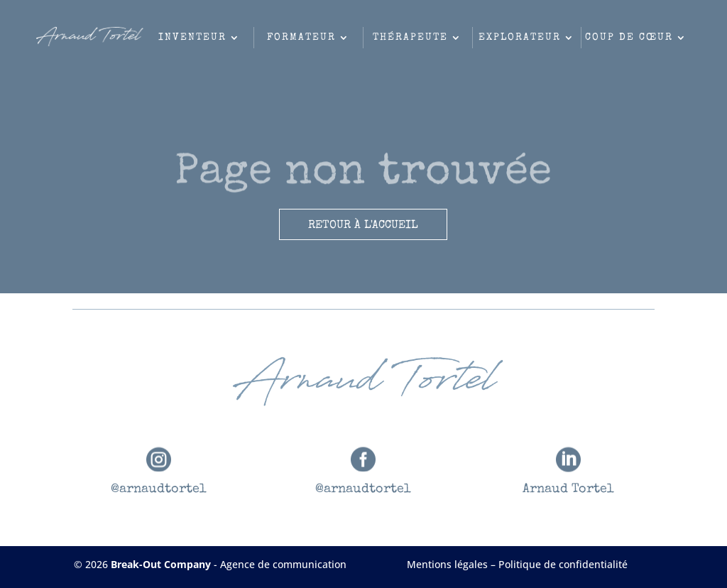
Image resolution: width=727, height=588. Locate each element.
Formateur (301, 38)
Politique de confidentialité (563, 564)
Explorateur (520, 38)
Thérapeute (410, 38)
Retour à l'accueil (363, 226)
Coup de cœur (629, 38)
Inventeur (192, 38)
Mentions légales (447, 564)
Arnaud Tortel (568, 489)
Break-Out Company (162, 564)
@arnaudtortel (159, 489)
